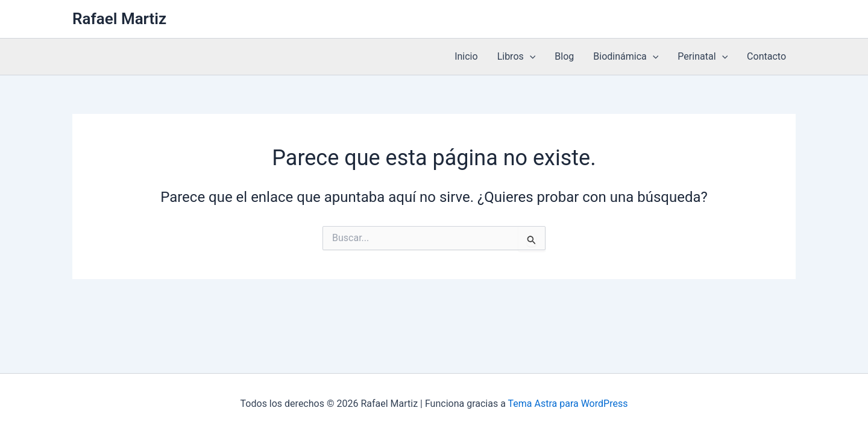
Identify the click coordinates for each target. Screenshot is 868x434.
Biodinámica (626, 57)
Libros (517, 57)
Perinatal (703, 57)
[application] (530, 57)
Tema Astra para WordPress (568, 404)
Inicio (466, 56)
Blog (564, 56)
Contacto (766, 56)
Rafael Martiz (119, 19)
